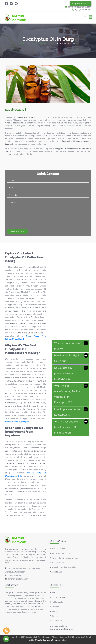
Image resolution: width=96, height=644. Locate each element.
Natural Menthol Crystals (61, 553)
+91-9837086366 (81, 10)
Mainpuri (25, 422)
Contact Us (55, 607)
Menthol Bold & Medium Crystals (65, 558)
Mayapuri (16, 422)
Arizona (30, 473)
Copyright (10, 637)
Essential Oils (57, 572)
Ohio (28, 336)
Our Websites (56, 621)
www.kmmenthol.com (62, 629)
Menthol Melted (58, 563)
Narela (8, 422)
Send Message (17, 232)
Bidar (20, 476)
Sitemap (54, 611)
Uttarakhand (18, 339)
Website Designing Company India (50, 640)
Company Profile (57, 597)
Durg (53, 44)
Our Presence (38, 44)
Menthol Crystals (58, 549)
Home (23, 44)
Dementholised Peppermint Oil (64, 567)
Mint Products (56, 602)
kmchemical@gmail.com (78, 7)
